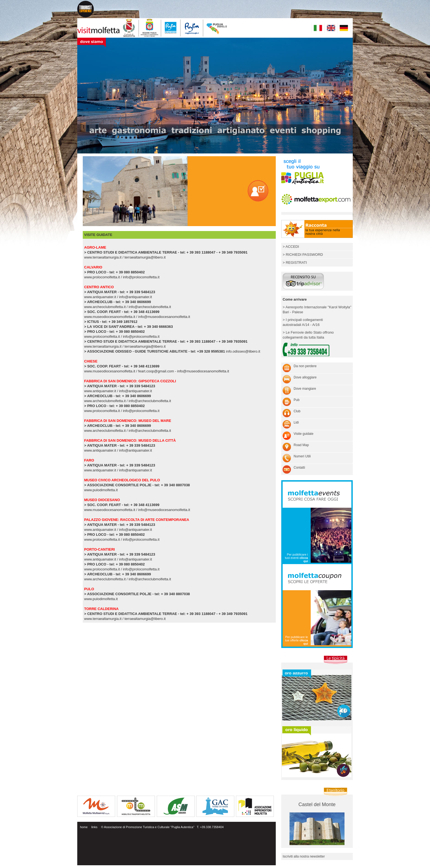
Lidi (296, 422)
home (84, 827)
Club (297, 411)
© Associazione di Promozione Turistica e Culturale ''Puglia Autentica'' (148, 827)
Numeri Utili (302, 456)
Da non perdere (305, 366)
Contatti (299, 468)
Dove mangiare (305, 389)
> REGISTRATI (295, 263)
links (94, 827)
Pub (297, 400)
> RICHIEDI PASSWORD (303, 255)
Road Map (301, 445)
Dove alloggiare (305, 377)
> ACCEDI (291, 247)
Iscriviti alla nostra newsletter (304, 856)
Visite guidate (304, 434)
